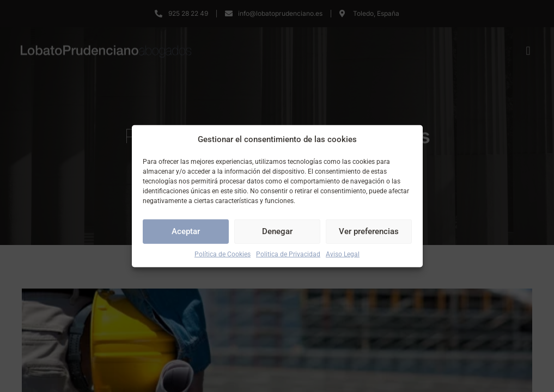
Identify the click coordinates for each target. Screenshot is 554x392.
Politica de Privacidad (288, 254)
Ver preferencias (369, 231)
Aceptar (186, 231)
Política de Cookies (223, 254)
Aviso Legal (343, 254)
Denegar (277, 231)
